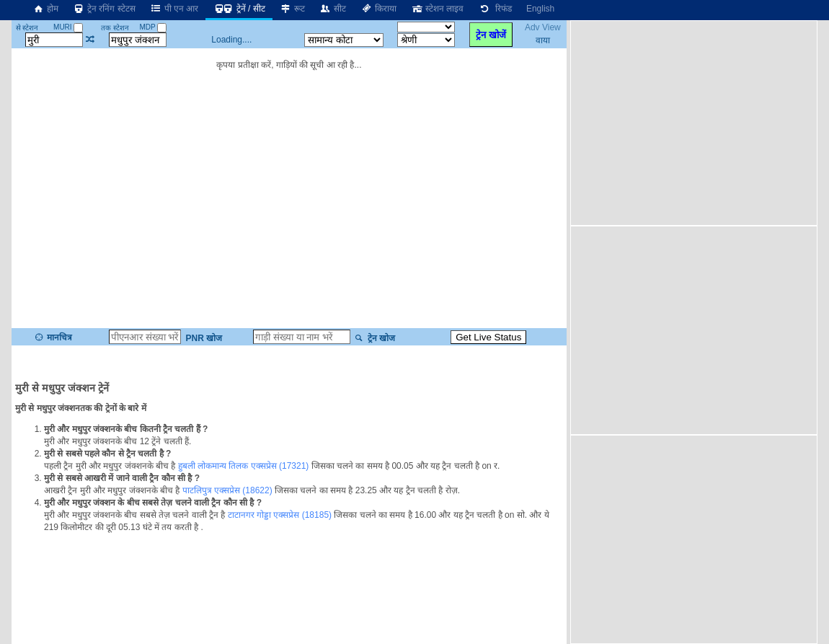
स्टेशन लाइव (437, 9)
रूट (292, 9)
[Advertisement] (696, 122)
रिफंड (495, 9)
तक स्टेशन (115, 28)
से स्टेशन (27, 28)
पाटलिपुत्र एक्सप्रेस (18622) (227, 490)
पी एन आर (174, 9)
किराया (378, 9)
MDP (153, 27)
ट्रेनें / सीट (239, 9)
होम (45, 9)
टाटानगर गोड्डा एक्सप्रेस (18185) (280, 515)
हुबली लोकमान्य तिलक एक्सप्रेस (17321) (244, 466)
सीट (333, 9)
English (540, 9)
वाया (543, 40)
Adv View (543, 27)
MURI (68, 27)
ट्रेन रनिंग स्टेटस (104, 9)
